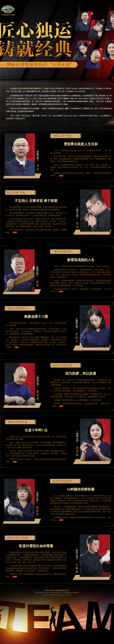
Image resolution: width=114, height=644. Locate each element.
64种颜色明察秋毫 (81, 489)
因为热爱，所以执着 (81, 374)
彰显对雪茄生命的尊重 (36, 546)
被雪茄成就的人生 (81, 260)
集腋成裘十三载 (36, 317)
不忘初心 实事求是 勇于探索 (36, 201)
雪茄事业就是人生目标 (81, 144)
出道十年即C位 (36, 430)
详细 (61, 176)
